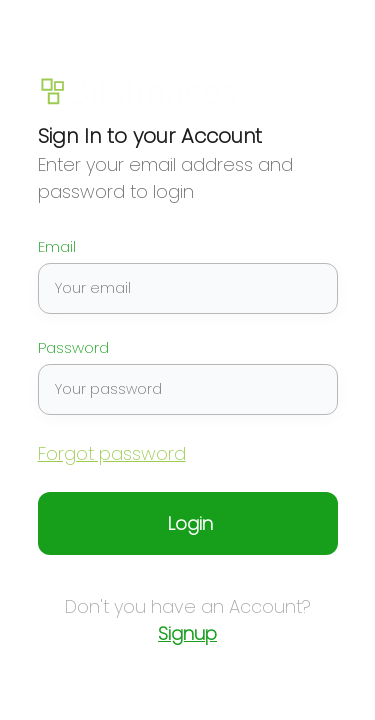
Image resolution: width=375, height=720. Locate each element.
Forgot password (112, 453)
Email (57, 247)
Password (74, 348)
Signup (187, 633)
